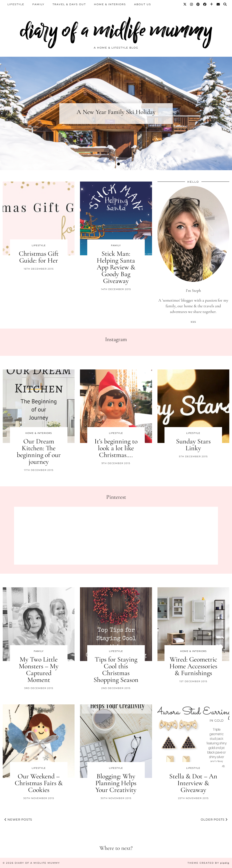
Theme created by (208, 863)
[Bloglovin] (212, 4)
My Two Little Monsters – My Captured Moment (39, 670)
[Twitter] (185, 4)
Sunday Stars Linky (193, 445)
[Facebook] (205, 4)
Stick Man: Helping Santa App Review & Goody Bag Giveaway (116, 267)
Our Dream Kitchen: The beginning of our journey (39, 451)
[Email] (218, 4)
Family (38, 4)
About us (143, 4)
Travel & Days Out (69, 4)
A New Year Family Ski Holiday (116, 112)
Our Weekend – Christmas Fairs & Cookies (39, 783)
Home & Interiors (110, 4)
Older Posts (214, 819)
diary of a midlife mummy (116, 30)
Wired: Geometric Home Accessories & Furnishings (193, 666)
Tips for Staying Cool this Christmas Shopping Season (116, 670)
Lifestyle (16, 4)
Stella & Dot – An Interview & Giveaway (193, 783)
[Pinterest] (198, 4)
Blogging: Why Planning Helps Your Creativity (116, 783)
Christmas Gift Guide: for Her (39, 257)
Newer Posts (18, 819)
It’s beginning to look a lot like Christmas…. (116, 448)
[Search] (225, 4)
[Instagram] (192, 4)
